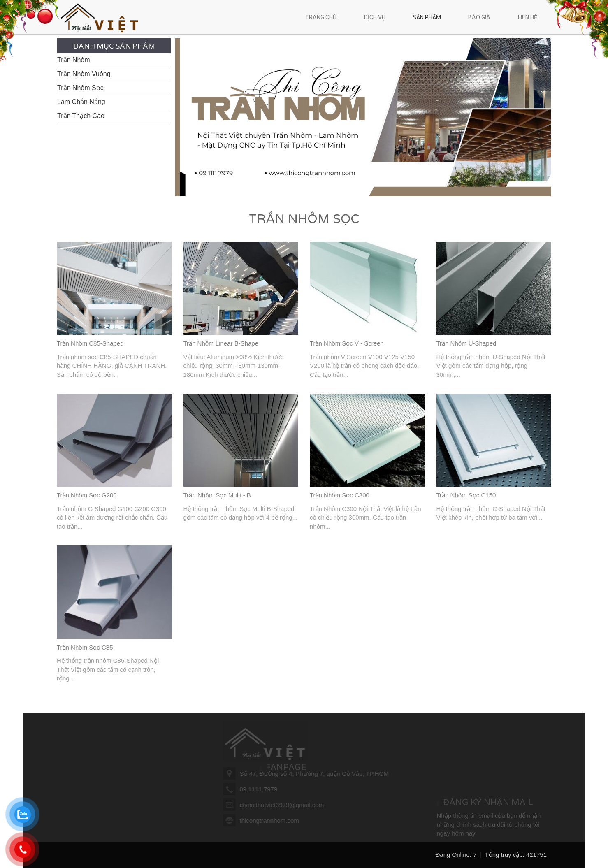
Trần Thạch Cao (81, 116)
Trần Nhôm (74, 60)
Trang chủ (321, 17)
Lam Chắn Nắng (81, 102)
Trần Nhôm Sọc (80, 88)
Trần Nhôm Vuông (84, 74)
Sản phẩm (431, 17)
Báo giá (479, 17)
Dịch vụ (379, 17)
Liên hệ (528, 17)
